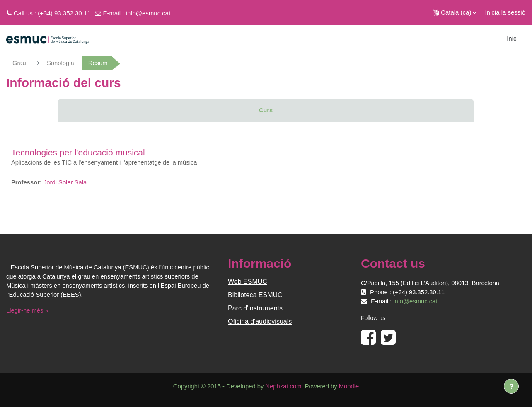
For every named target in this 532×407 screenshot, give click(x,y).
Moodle (350, 387)
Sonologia (61, 63)
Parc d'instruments (255, 309)
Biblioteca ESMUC (255, 295)
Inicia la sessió (505, 12)
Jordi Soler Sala (66, 183)
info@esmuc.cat (148, 13)
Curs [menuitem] (266, 110)
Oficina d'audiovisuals (260, 322)
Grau (19, 63)
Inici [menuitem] (512, 38)
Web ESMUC (248, 282)
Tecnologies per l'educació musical (78, 153)
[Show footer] (511, 386)
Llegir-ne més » (28, 311)
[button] (455, 12)
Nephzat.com (283, 387)
